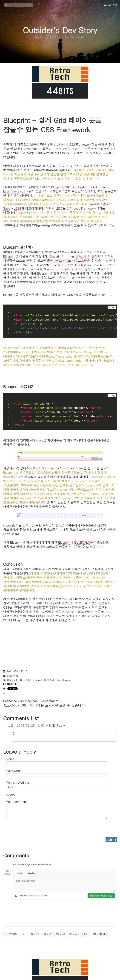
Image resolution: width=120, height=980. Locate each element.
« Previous (11, 934)
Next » (103, 934)
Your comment (17, 801)
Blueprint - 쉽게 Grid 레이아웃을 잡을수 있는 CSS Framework (52, 125)
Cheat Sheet (51, 282)
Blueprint (57, 187)
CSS (21, 680)
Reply (61, 725)
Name (12, 759)
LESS (18, 208)
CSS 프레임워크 (53, 680)
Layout (67, 680)
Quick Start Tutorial (26, 269)
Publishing (13, 676)
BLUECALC (82, 542)
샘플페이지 (82, 265)
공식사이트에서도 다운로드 (66, 260)
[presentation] (30, 827)
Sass (7, 208)
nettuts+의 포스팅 (76, 269)
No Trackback (30, 701)
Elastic (105, 187)
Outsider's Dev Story (60, 30)
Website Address (18, 782)
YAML (94, 187)
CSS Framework (34, 680)
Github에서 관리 (86, 256)
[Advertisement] (60, 644)
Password (14, 771)
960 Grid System (77, 187)
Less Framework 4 (16, 191)
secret (11, 794)
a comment (50, 701)
